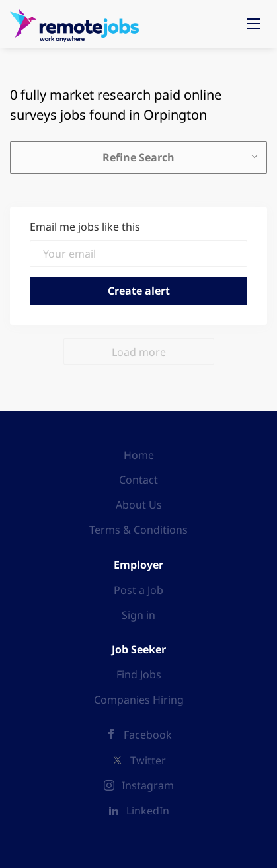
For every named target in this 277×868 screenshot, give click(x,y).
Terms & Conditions (138, 530)
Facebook (148, 735)
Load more (139, 352)
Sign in (138, 615)
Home (139, 455)
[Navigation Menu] (254, 24)
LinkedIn (148, 811)
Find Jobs (139, 674)
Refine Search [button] (138, 157)
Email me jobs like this (85, 227)
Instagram (148, 785)
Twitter (148, 760)
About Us (139, 505)
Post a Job (138, 590)
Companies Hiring (139, 700)
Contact (138, 480)
